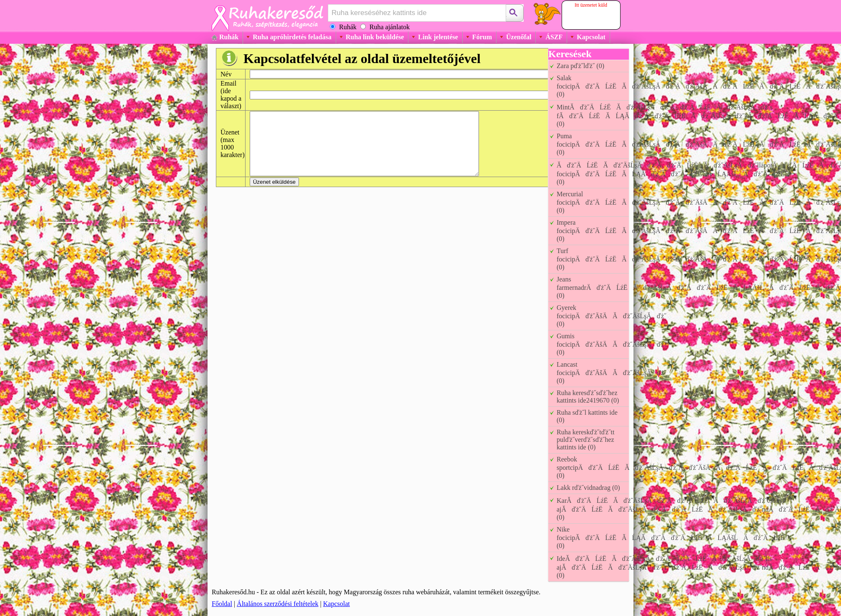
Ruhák (229, 37)
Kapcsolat (591, 37)
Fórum (482, 37)
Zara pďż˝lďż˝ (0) (580, 66)
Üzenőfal (519, 37)
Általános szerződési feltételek (277, 604)
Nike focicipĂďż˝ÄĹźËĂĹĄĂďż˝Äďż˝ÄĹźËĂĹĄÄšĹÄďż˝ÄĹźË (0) (673, 537)
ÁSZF (554, 37)
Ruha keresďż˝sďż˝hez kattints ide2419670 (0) (588, 397)
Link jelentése (438, 37)
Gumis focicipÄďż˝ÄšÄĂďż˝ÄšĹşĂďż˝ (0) (612, 344)
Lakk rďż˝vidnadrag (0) (588, 488)
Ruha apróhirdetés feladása (292, 37)
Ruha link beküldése (375, 37)
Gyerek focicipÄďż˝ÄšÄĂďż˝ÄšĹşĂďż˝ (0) (612, 316)
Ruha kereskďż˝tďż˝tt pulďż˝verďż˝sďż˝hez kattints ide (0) (585, 440)
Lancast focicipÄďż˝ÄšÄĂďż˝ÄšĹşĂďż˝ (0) (612, 373)
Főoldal (222, 604)
